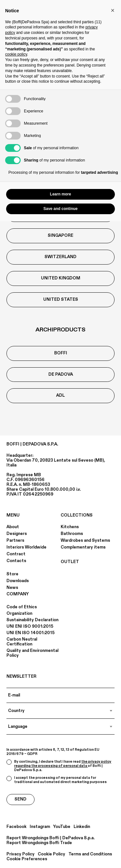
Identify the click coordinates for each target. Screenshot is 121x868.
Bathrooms (72, 534)
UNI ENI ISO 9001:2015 (30, 626)
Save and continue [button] (60, 209)
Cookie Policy (51, 854)
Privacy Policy (20, 854)
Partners (15, 540)
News (12, 588)
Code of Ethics (22, 607)
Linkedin (82, 827)
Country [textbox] (16, 711)
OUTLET (70, 562)
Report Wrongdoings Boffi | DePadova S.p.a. (50, 838)
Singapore (60, 235)
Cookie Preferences (27, 859)
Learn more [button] (60, 194)
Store (12, 574)
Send (20, 799)
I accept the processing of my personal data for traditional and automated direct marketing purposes (57, 780)
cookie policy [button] (16, 54)
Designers (17, 534)
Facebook (16, 827)
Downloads (18, 581)
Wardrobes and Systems (85, 540)
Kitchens (70, 527)
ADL (60, 395)
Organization (19, 613)
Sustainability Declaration (32, 620)
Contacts (16, 561)
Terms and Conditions (90, 854)
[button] (113, 10)
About (13, 527)
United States (61, 299)
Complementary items (83, 547)
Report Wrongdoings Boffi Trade (39, 843)
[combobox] (60, 711)
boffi (61, 353)
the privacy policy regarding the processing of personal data (63, 764)
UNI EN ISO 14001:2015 (30, 633)
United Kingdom (61, 278)
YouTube (62, 827)
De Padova (61, 374)
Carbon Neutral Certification (22, 642)
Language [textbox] (18, 727)
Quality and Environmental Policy (32, 653)
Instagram (40, 827)
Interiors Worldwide (26, 547)
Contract (16, 554)
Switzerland (60, 257)
